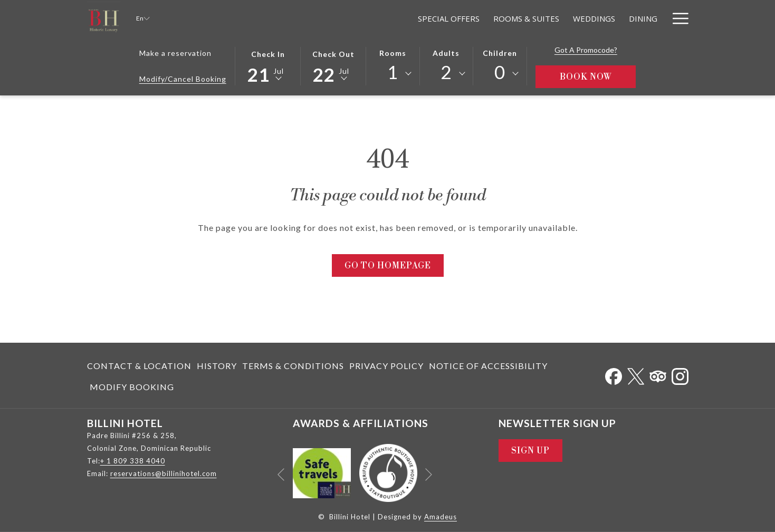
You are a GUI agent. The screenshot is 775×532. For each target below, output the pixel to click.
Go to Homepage (388, 266)
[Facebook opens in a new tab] (614, 374)
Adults (446, 53)
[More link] (677, 18)
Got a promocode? (586, 50)
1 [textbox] (393, 72)
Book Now (598, 77)
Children (500, 53)
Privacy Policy (386, 366)
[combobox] (393, 74)
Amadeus (441, 517)
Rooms (393, 53)
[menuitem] (357, 18)
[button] (268, 65)
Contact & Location (139, 366)
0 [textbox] (500, 72)
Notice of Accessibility (488, 366)
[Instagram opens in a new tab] (680, 374)
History (217, 366)
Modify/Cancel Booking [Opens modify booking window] (183, 79)
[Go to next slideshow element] (429, 475)
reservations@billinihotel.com (164, 473)
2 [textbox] (446, 72)
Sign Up (530, 451)
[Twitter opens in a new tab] (636, 374)
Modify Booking (132, 387)
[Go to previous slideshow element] (281, 475)
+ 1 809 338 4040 (133, 461)
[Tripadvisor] (658, 374)
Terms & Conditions (293, 366)
